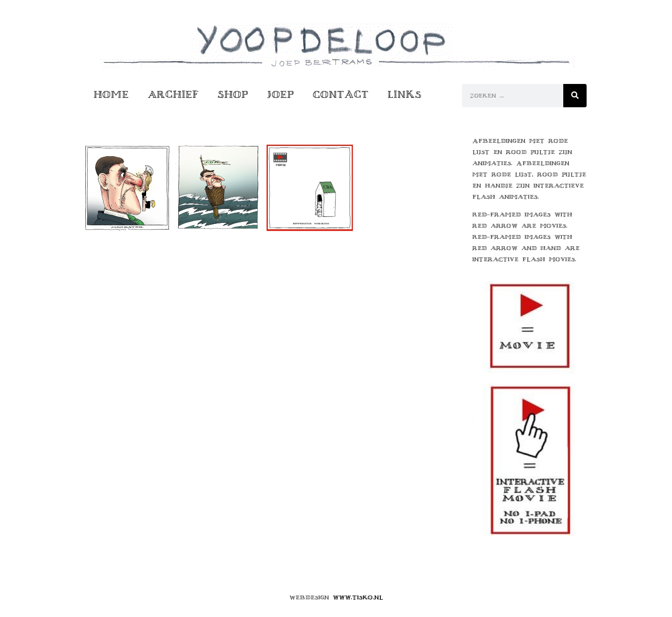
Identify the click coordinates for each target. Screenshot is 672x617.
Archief (173, 94)
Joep (280, 94)
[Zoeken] (575, 96)
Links (404, 94)
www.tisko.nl (358, 597)
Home (111, 94)
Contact (341, 94)
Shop (233, 94)
